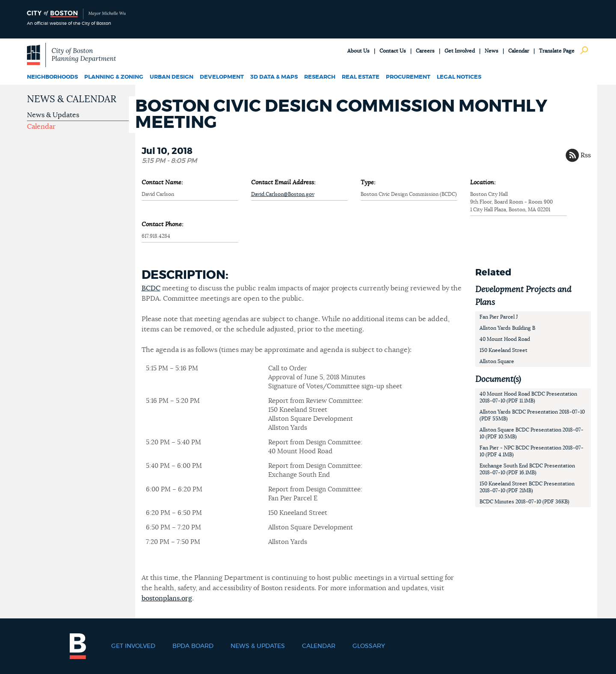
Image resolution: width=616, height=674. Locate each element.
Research (320, 77)
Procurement (408, 77)
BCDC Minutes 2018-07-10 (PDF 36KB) (524, 502)
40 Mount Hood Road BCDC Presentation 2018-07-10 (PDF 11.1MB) (528, 397)
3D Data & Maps (274, 77)
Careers (425, 51)
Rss (586, 155)
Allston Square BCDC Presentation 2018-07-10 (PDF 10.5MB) (532, 433)
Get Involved (460, 51)
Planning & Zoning (114, 77)
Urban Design (172, 77)
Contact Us (393, 51)
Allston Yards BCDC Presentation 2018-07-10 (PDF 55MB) (532, 415)
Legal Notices (459, 77)
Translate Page (557, 51)
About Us (358, 51)
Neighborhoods (52, 77)
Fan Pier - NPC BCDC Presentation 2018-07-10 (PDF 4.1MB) (532, 451)
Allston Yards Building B (507, 328)
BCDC (151, 288)
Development (222, 77)
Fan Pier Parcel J (499, 317)
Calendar (519, 51)
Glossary (369, 646)
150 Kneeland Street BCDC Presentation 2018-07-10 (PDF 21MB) (527, 487)
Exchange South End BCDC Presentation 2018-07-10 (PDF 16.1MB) (527, 469)
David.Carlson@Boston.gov (283, 194)
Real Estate (361, 77)
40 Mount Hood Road (505, 339)
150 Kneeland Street (503, 350)
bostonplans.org (167, 598)
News (492, 51)
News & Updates (53, 115)
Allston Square (497, 361)
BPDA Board (193, 646)
